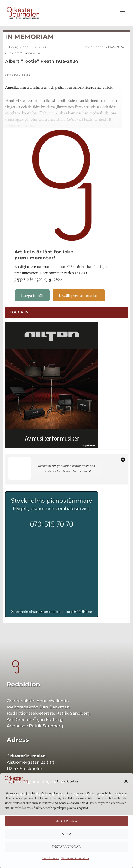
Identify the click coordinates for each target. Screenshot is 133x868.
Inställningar (67, 847)
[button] (126, 781)
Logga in (19, 312)
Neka (66, 834)
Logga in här (32, 295)
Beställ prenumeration (79, 295)
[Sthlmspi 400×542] (52, 616)
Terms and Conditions (75, 858)
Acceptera (67, 821)
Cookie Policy (50, 858)
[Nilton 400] (52, 447)
